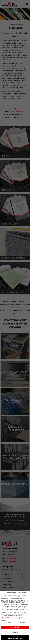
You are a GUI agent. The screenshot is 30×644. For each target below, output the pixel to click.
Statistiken (21, 622)
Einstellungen (12, 619)
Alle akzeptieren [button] (15, 627)
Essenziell (8, 622)
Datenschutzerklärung (7, 617)
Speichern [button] (15, 632)
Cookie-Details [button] (8, 642)
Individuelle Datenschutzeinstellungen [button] (15, 638)
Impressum (23, 642)
